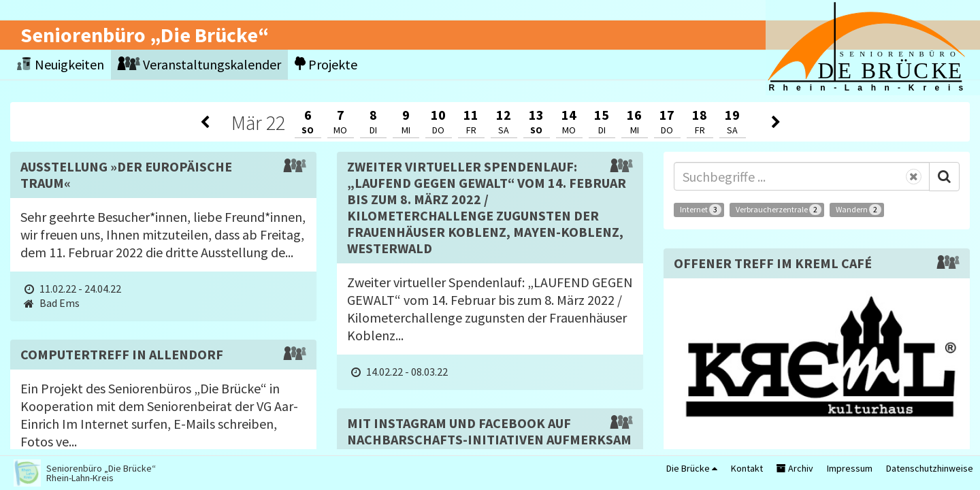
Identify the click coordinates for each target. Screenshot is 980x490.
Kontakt (747, 468)
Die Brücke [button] (692, 468)
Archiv (795, 468)
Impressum (850, 468)
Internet (701, 210)
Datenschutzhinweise (930, 468)
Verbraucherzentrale (779, 210)
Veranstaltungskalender (199, 64)
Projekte (326, 64)
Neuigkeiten (61, 64)
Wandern (859, 210)
